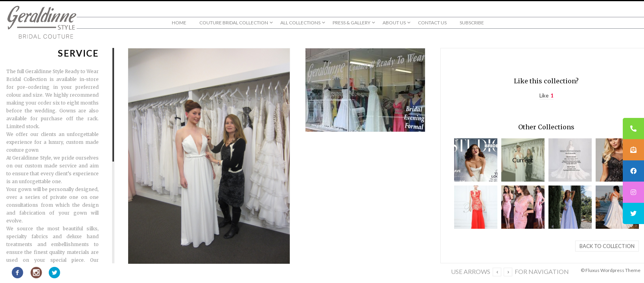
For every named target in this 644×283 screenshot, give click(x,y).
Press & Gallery (351, 23)
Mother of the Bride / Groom (523, 207)
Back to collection (607, 246)
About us (394, 23)
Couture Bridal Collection (234, 23)
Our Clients (617, 207)
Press (476, 160)
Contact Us (432, 23)
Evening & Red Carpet (476, 207)
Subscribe (472, 23)
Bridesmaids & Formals (617, 160)
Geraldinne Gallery (570, 160)
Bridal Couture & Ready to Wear (570, 207)
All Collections (300, 23)
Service (523, 160)
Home (179, 23)
